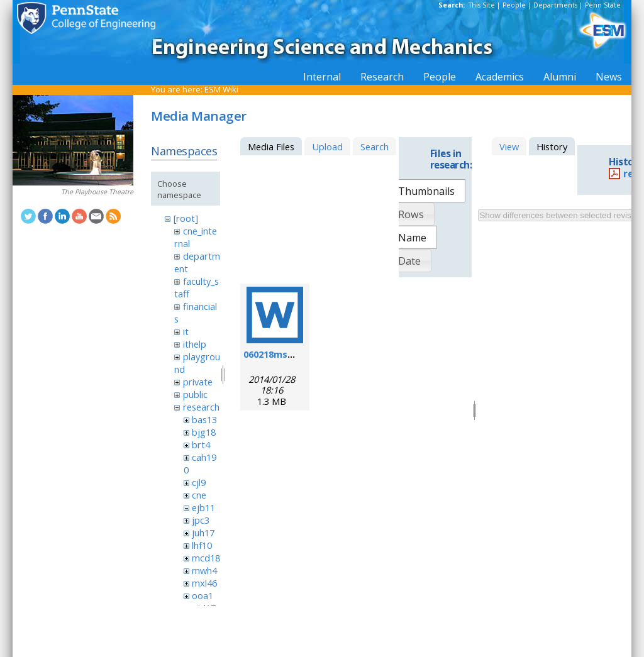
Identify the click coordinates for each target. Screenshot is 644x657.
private (198, 382)
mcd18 (206, 558)
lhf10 (202, 545)
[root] (186, 218)
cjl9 (199, 482)
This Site (482, 5)
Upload (327, 146)
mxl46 (204, 583)
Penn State (603, 5)
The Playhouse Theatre (97, 192)
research (201, 407)
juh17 (203, 533)
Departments (555, 5)
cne (199, 495)
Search (375, 146)
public (195, 394)
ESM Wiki (221, 89)
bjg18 (204, 432)
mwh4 (204, 570)
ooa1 (203, 595)
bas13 (204, 419)
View (509, 146)
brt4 (201, 444)
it (186, 331)
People (514, 5)
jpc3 (201, 520)
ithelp (195, 344)
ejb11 (203, 507)
